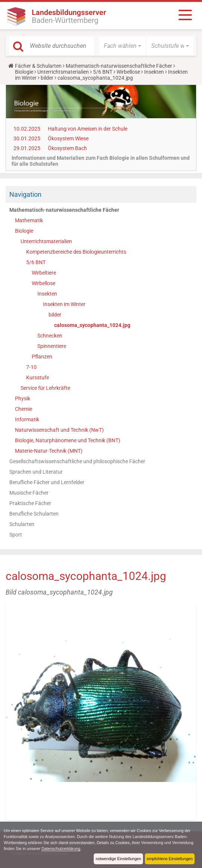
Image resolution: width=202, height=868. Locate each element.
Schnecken (50, 336)
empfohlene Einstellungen (170, 859)
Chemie (24, 409)
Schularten (22, 524)
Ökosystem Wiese (68, 138)
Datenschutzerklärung (84, 849)
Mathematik (29, 220)
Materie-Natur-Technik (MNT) (49, 451)
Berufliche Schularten (34, 514)
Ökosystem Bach (67, 148)
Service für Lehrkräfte (45, 388)
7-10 (31, 367)
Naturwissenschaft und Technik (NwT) (59, 430)
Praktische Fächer (30, 503)
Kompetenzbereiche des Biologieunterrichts (76, 252)
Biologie (24, 72)
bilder (47, 78)
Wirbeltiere (44, 273)
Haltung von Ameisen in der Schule (88, 129)
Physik (23, 398)
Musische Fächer (29, 493)
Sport (16, 535)
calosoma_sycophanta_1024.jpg (92, 325)
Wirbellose (128, 72)
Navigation (25, 194)
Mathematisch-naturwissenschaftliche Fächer (119, 66)
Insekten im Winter (64, 304)
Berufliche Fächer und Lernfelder (47, 482)
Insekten (154, 72)
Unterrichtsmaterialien (63, 72)
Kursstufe (38, 378)
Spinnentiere (52, 346)
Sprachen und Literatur (36, 472)
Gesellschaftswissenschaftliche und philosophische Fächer (77, 461)
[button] (123, 46)
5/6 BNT (103, 72)
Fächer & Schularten (38, 66)
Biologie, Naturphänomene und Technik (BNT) (68, 440)
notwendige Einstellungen (118, 859)
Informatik (27, 419)
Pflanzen (42, 357)
